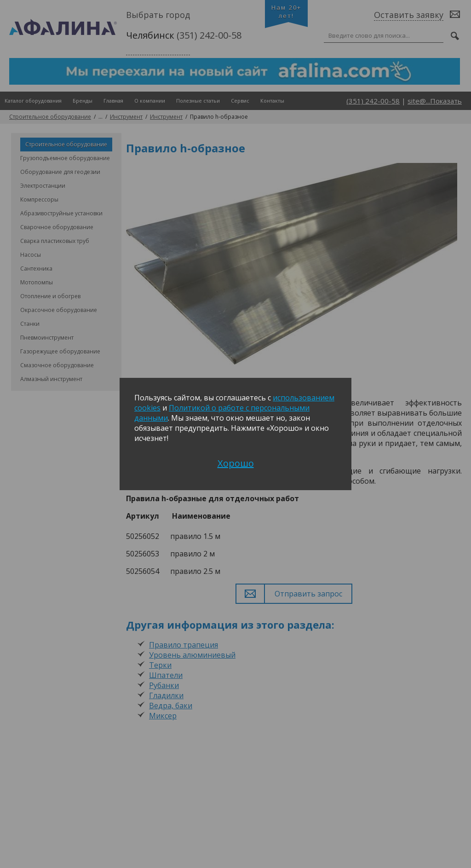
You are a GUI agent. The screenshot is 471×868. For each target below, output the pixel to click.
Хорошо (236, 463)
